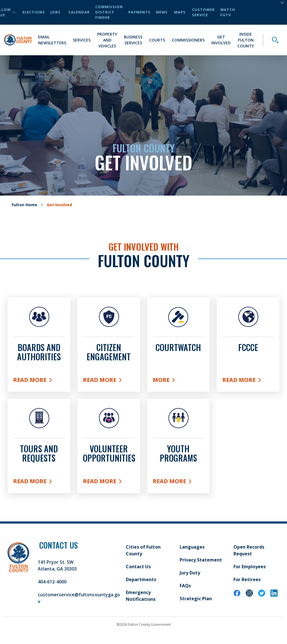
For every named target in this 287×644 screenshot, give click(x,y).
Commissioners (188, 40)
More (179, 381)
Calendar (79, 12)
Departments (141, 579)
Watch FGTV (228, 12)
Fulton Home (25, 205)
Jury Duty (190, 573)
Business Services (133, 40)
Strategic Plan (196, 599)
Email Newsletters (52, 40)
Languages (192, 547)
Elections (34, 12)
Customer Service (203, 12)
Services (82, 40)
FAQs (185, 586)
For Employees (250, 567)
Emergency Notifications (141, 596)
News (162, 12)
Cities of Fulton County (143, 550)
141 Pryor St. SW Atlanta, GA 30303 (57, 565)
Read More (39, 381)
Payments (139, 12)
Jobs (55, 12)
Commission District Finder (109, 12)
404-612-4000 (52, 582)
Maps (180, 12)
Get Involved (221, 40)
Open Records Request (249, 550)
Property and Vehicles (107, 40)
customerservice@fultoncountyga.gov (79, 598)
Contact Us (138, 567)
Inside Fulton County (246, 40)
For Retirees (247, 579)
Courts (157, 40)
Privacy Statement (201, 560)
